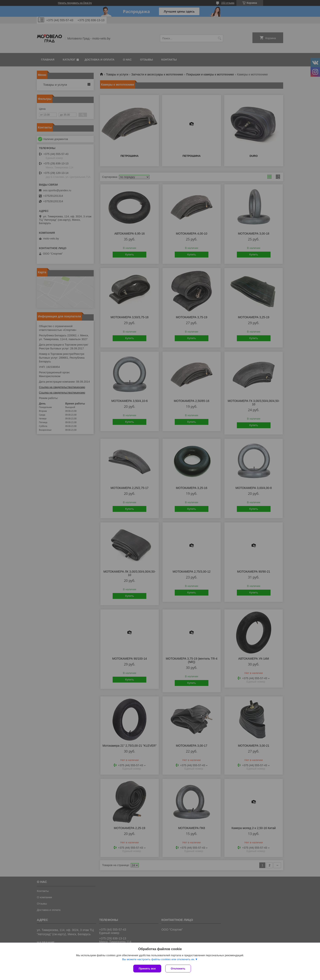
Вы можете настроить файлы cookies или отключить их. (159, 959)
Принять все (147, 969)
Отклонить (178, 969)
